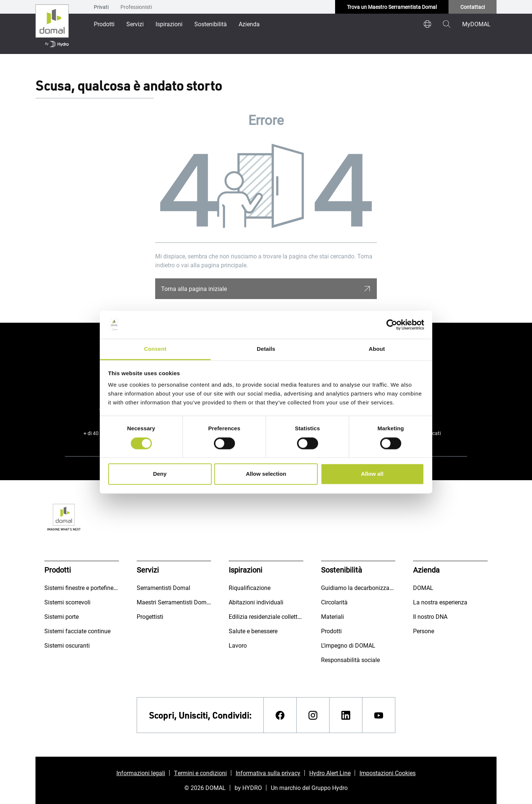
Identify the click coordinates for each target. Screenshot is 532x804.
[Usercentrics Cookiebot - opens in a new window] (392, 325)
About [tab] (377, 349)
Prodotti (104, 24)
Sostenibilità (211, 24)
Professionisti (136, 7)
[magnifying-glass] (447, 24)
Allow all (372, 474)
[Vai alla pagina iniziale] (52, 27)
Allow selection (266, 474)
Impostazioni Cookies (388, 773)
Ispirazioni (169, 24)
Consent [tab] (155, 349)
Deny (160, 474)
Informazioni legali (141, 773)
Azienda (249, 24)
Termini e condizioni (200, 773)
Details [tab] (266, 349)
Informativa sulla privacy (268, 773)
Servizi (135, 24)
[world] (427, 24)
